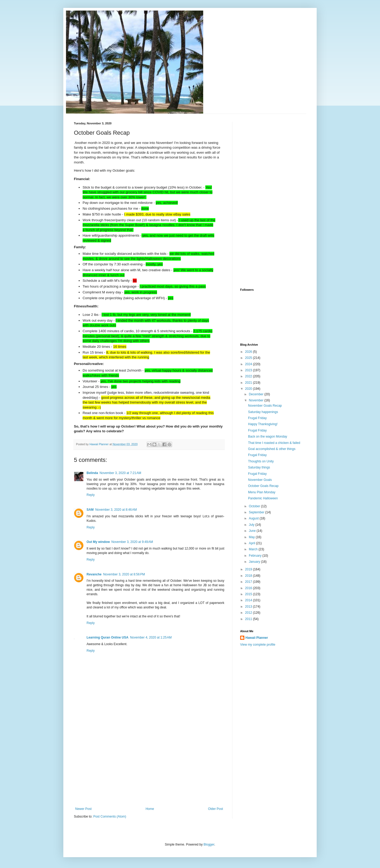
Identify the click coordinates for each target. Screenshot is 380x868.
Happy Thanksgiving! (263, 424)
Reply (91, 495)
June (253, 531)
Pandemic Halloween (263, 498)
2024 (249, 364)
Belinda (92, 473)
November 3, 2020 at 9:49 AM (132, 542)
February (256, 556)
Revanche (94, 574)
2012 (249, 613)
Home (150, 809)
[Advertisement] (149, 767)
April (252, 543)
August (254, 518)
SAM (90, 510)
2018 (249, 576)
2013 (249, 607)
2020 (249, 389)
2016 (249, 588)
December (257, 394)
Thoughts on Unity (261, 461)
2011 (249, 619)
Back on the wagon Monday (268, 437)
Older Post (215, 809)
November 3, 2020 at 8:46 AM (116, 510)
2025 (249, 358)
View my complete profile (258, 645)
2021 (249, 383)
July (252, 525)
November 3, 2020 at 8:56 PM (124, 574)
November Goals (260, 480)
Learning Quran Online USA (108, 637)
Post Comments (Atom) (110, 817)
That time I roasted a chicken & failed (274, 443)
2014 (249, 600)
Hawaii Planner (257, 638)
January (255, 562)
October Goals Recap (263, 486)
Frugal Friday (257, 418)
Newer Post (83, 809)
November (257, 400)
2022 (249, 376)
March (254, 549)
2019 (249, 569)
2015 (249, 594)
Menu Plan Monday (262, 492)
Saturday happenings (263, 412)
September (257, 512)
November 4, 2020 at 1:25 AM (151, 637)
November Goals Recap (265, 406)
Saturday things (259, 467)
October (255, 506)
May (252, 537)
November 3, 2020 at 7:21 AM (120, 473)
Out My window (98, 542)
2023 (249, 370)
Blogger (209, 844)
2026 (249, 352)
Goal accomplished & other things (272, 449)
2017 (249, 582)
